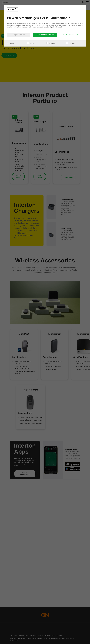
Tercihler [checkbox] (31, 43)
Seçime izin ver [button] (19, 35)
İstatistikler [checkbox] (51, 43)
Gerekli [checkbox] (10, 43)
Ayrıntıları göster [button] (71, 35)
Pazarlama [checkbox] (71, 43)
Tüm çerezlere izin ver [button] (45, 35)
